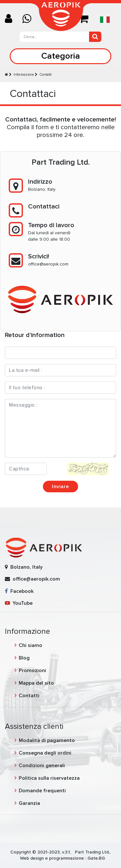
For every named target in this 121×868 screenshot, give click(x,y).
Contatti (45, 75)
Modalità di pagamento (47, 740)
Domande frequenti (42, 791)
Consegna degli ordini (45, 753)
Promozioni (32, 670)
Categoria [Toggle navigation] (61, 56)
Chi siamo (30, 645)
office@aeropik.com (48, 264)
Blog (24, 658)
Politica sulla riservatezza (49, 778)
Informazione (24, 75)
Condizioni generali (42, 766)
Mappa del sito (36, 683)
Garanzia (29, 803)
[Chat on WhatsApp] (29, 19)
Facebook (19, 591)
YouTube (19, 603)
